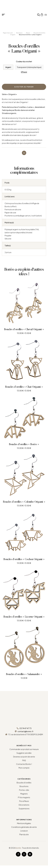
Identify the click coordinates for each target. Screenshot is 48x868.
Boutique (19, 33)
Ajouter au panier (24, 87)
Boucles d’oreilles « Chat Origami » (24, 387)
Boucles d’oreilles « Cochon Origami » (24, 559)
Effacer (24, 72)
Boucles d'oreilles (39, 33)
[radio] (8, 67)
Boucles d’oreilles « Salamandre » (24, 674)
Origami (13, 35)
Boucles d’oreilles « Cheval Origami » (24, 330)
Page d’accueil (8, 33)
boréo (18, 848)
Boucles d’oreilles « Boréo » (24, 444)
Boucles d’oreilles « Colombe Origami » (24, 502)
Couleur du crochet (24, 61)
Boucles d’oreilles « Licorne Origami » (24, 617)
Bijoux (28, 33)
